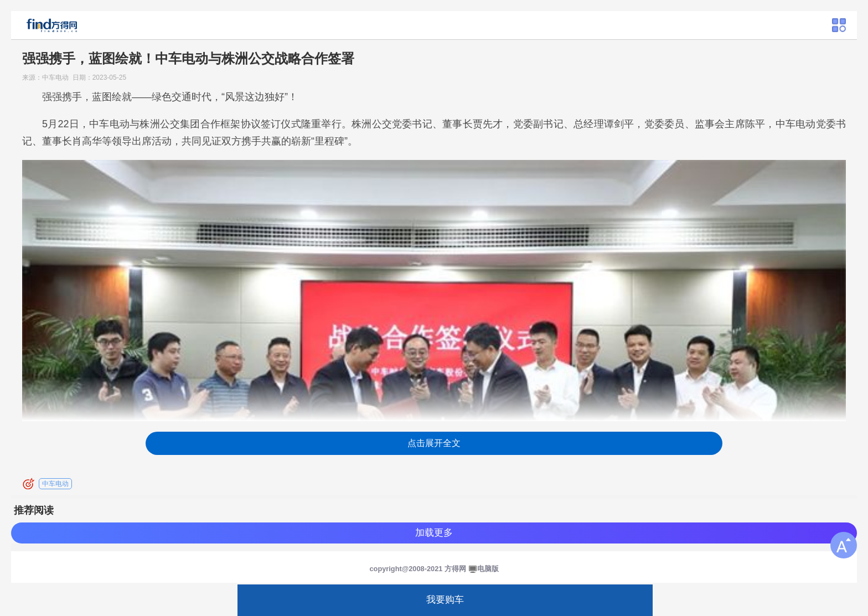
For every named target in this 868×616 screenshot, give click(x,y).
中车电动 (55, 484)
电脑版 (488, 569)
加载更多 (434, 533)
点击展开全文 (434, 443)
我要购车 (445, 600)
